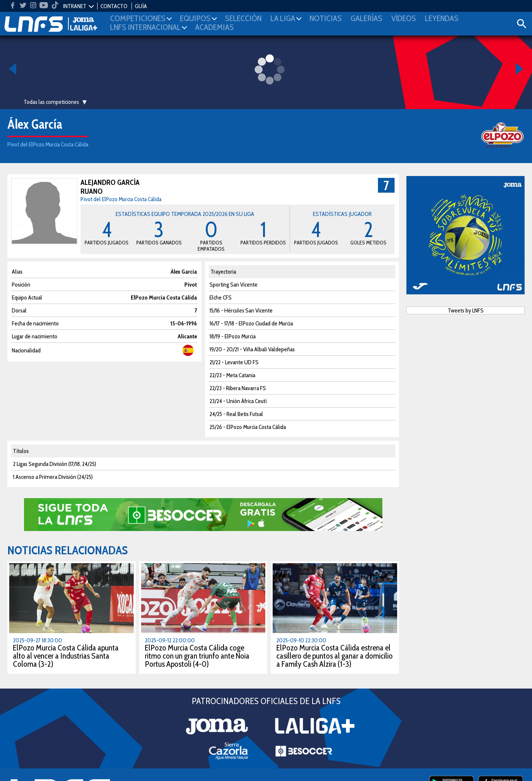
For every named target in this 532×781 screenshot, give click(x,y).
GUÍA (141, 6)
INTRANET (75, 6)
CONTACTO (114, 6)
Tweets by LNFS (466, 310)
